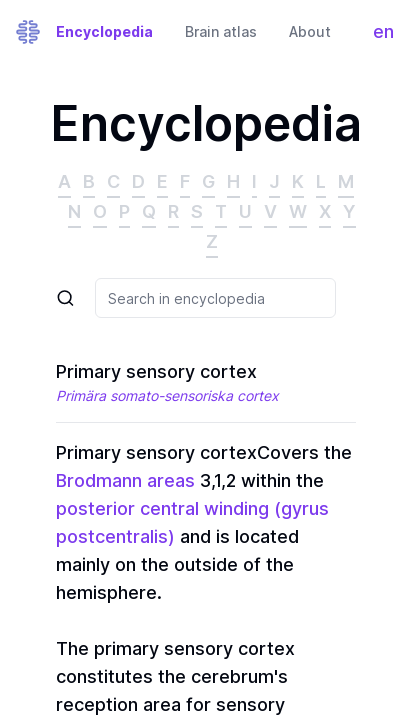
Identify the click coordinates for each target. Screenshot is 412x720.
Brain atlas (221, 31)
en (388, 36)
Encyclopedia (104, 31)
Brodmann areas (125, 480)
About (310, 31)
